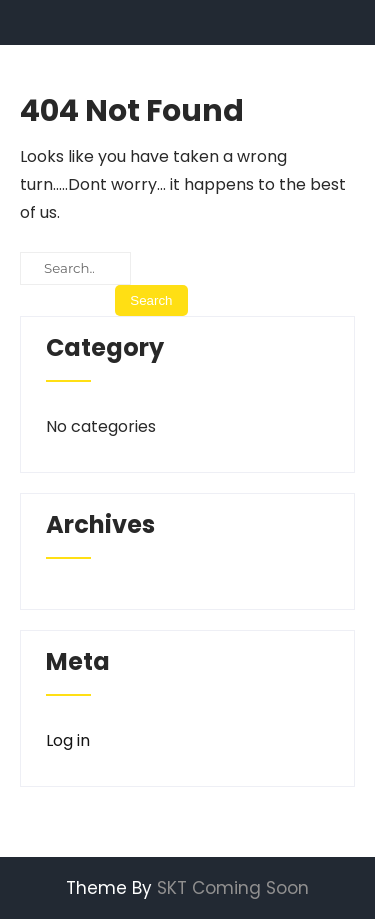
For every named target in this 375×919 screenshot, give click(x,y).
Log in (68, 740)
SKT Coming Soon (233, 888)
